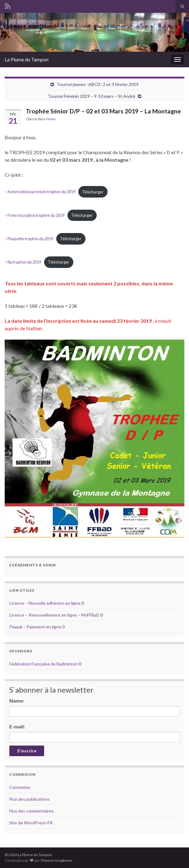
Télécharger (93, 192)
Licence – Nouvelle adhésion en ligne (45, 603)
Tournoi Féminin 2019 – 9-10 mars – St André (92, 96)
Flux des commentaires (32, 811)
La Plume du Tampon (27, 59)
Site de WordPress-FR (31, 823)
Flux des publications (30, 799)
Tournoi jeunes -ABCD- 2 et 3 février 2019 (98, 84)
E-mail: (17, 726)
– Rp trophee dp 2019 (23, 262)
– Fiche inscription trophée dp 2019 (35, 215)
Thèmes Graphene (56, 860)
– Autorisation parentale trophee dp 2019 (40, 192)
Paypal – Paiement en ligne (35, 627)
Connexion (20, 787)
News (51, 119)
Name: (17, 701)
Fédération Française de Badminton (44, 664)
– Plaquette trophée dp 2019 (29, 239)
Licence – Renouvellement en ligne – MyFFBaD (54, 615)
